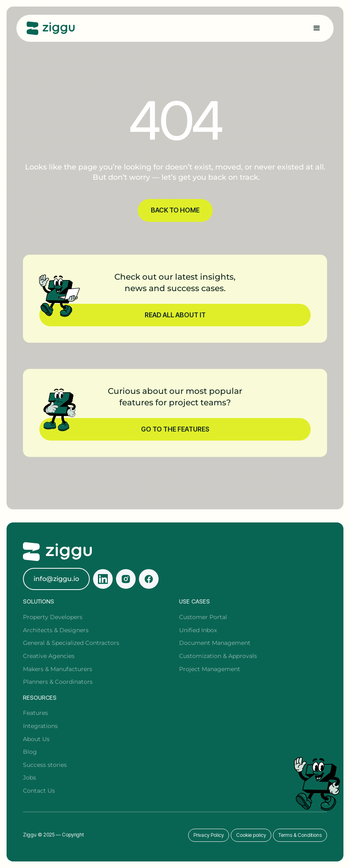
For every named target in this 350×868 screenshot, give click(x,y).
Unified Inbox (198, 630)
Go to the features (175, 429)
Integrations (40, 726)
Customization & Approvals (218, 656)
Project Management (210, 669)
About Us (36, 739)
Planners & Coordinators (58, 682)
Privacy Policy (209, 835)
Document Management (215, 643)
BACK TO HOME (175, 210)
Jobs (30, 778)
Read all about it (175, 315)
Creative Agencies (49, 656)
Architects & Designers (56, 630)
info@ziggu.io (56, 579)
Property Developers (53, 617)
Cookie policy (251, 835)
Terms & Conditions (300, 835)
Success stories (45, 765)
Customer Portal (203, 617)
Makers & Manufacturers (58, 669)
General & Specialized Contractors (71, 643)
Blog (30, 752)
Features (35, 713)
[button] (317, 28)
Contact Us (39, 791)
